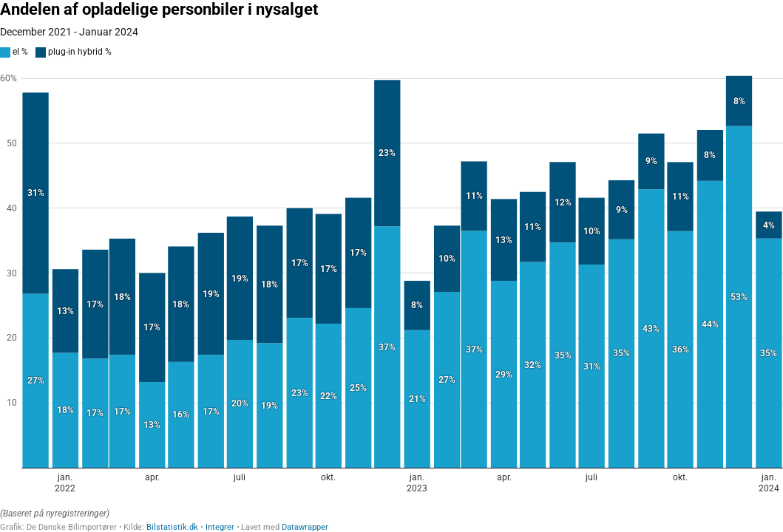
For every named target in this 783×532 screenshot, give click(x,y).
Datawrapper (305, 527)
